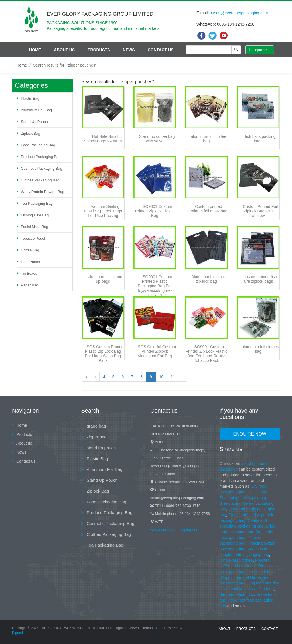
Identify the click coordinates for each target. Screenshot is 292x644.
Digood (17, 633)
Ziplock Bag (31, 133)
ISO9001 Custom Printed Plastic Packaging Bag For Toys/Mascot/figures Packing (155, 286)
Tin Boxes (29, 273)
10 (161, 377)
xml (158, 628)
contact (270, 629)
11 (173, 377)
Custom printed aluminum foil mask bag (206, 209)
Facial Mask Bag (35, 227)
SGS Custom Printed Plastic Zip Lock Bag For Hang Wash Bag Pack (104, 354)
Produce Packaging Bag (41, 157)
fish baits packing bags (260, 139)
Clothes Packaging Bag (40, 180)
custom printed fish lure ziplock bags (260, 279)
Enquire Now (250, 434)
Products (99, 50)
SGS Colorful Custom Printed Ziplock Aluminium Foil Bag (157, 351)
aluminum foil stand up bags (105, 279)
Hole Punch (30, 262)
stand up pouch (101, 448)
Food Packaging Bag (38, 145)
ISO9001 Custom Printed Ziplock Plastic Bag (155, 211)
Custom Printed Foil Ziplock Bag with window (260, 211)
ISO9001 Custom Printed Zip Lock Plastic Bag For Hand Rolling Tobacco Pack (206, 354)
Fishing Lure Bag (35, 215)
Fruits (233, 515)
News (129, 50)
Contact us (161, 50)
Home (35, 50)
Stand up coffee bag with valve (157, 139)
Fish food (246, 594)
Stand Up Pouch (34, 122)
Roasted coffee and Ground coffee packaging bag (245, 566)
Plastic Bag (30, 98)
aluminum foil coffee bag (208, 139)
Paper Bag (30, 285)
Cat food (266, 589)
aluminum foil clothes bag (260, 349)
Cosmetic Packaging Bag (41, 168)
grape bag (96, 426)
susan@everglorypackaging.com (239, 13)
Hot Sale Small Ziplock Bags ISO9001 (103, 139)
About (224, 629)
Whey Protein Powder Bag (42, 192)
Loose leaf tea (260, 572)
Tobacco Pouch (34, 238)
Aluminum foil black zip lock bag (209, 279)
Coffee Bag (30, 250)
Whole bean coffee (236, 560)
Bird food (228, 594)
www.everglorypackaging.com (175, 530)
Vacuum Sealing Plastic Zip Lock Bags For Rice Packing (103, 211)
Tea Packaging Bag (37, 203)
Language (259, 50)
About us (64, 50)
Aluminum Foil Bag (36, 110)
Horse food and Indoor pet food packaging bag (248, 600)
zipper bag (96, 437)
